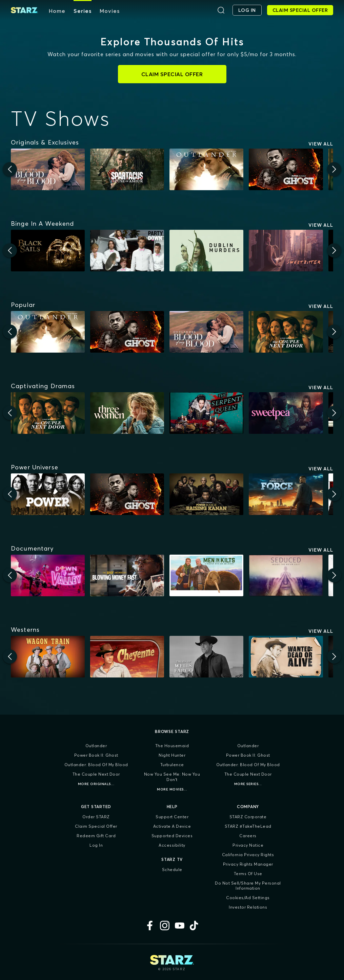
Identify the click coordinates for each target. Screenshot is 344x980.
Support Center (172, 817)
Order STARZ (96, 817)
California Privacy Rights (248, 855)
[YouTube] (180, 926)
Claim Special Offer (96, 826)
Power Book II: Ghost (96, 755)
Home (57, 11)
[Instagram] (165, 926)
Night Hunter (172, 755)
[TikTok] (195, 926)
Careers (248, 836)
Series (83, 11)
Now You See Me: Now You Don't (172, 777)
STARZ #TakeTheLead (248, 826)
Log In (96, 845)
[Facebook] (150, 926)
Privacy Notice (248, 845)
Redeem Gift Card (96, 836)
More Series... (248, 784)
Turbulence (172, 765)
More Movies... (172, 789)
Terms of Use (248, 874)
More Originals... (96, 784)
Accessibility (172, 845)
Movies (110, 11)
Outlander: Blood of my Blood (96, 765)
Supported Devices (172, 836)
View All (321, 144)
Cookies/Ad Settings (248, 898)
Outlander (96, 746)
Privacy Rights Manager (248, 864)
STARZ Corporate (248, 817)
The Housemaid (172, 746)
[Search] (221, 10)
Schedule (172, 870)
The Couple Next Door (96, 774)
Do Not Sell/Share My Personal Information (248, 886)
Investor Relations (248, 907)
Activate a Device (172, 826)
